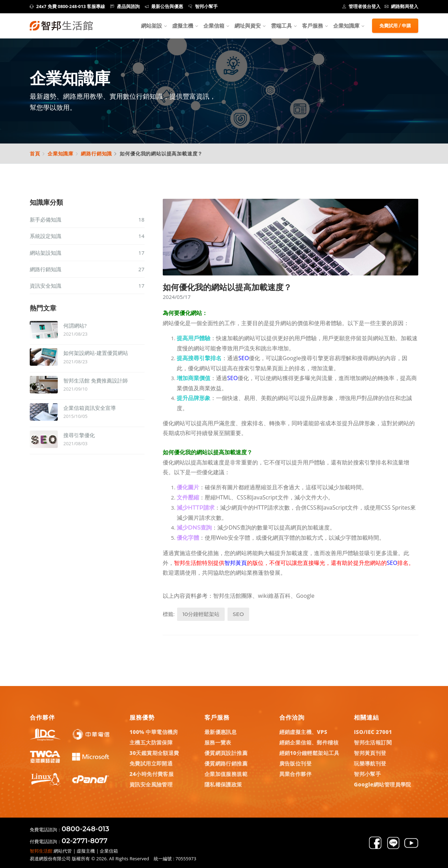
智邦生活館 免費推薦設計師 (96, 380)
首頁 (35, 153)
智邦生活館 (41, 851)
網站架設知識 (87, 253)
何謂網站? (75, 325)
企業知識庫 (61, 153)
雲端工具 (281, 26)
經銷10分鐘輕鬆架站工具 (309, 753)
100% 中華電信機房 (154, 732)
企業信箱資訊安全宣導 (90, 408)
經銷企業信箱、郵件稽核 (309, 742)
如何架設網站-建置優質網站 (96, 353)
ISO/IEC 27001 (373, 732)
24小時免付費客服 (152, 774)
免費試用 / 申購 (395, 26)
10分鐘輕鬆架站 (201, 614)
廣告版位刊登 (295, 763)
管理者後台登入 (362, 6)
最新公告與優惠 (164, 6)
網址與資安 (248, 26)
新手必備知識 (87, 219)
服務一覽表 (218, 742)
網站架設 (152, 26)
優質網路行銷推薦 (226, 763)
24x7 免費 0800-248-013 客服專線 (67, 6)
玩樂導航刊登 (370, 763)
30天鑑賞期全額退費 (154, 753)
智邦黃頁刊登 (370, 753)
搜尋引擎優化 (79, 435)
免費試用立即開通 (151, 763)
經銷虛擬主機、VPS (303, 732)
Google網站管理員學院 (383, 784)
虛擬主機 (183, 26)
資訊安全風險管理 (151, 784)
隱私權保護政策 (223, 784)
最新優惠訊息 (220, 732)
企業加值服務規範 (226, 774)
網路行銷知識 (96, 153)
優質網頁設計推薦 (226, 753)
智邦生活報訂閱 (373, 742)
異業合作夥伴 (295, 774)
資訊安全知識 (87, 286)
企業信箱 (214, 26)
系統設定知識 (87, 236)
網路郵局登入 (402, 6)
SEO (238, 614)
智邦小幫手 (203, 6)
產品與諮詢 (125, 6)
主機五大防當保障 (151, 742)
